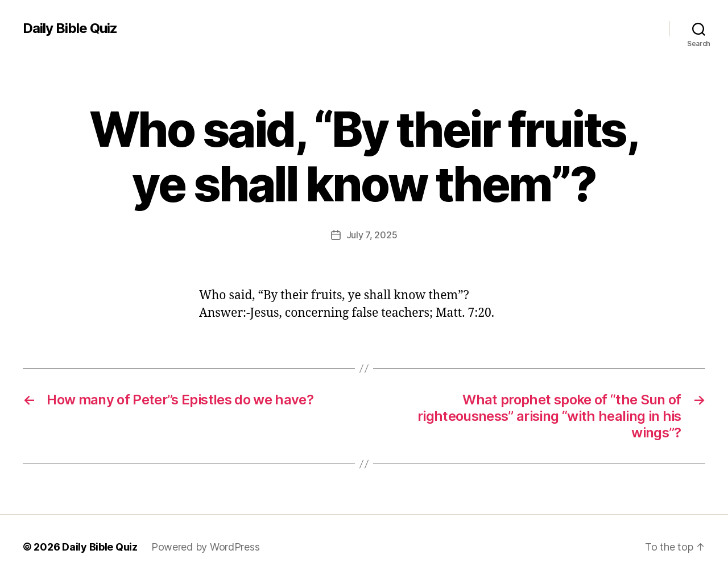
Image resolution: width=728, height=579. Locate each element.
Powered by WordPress (206, 547)
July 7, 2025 (372, 235)
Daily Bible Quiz (70, 28)
